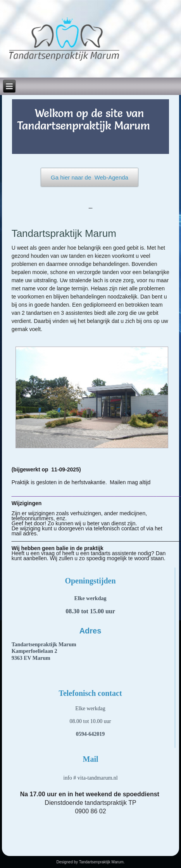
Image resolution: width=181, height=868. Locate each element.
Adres (90, 631)
